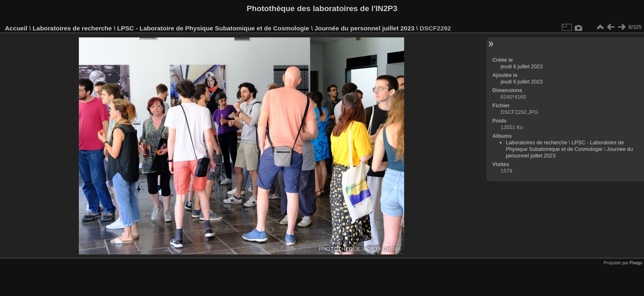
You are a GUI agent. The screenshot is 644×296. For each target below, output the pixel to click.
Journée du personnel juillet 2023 (365, 28)
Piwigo (636, 263)
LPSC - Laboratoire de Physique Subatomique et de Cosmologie (213, 28)
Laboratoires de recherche (72, 28)
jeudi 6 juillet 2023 (522, 66)
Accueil (16, 28)
